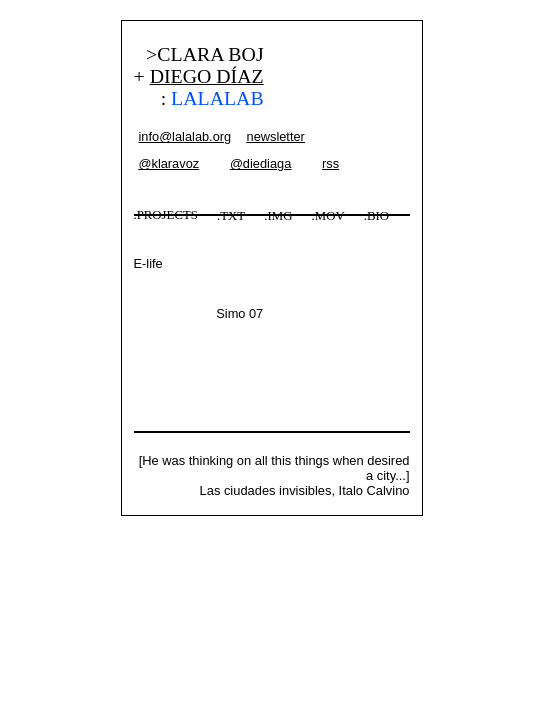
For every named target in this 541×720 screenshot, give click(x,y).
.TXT (231, 216)
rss (330, 163)
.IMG (278, 216)
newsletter (276, 136)
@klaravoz (169, 163)
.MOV (328, 216)
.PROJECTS (166, 215)
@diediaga (260, 163)
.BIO (376, 216)
